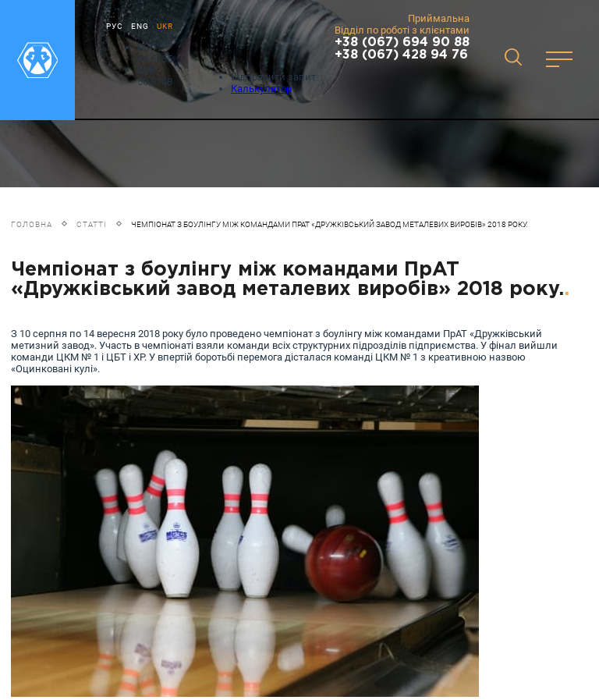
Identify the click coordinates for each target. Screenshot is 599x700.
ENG (140, 26)
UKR (165, 26)
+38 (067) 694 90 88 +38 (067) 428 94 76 (402, 49)
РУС (115, 26)
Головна (32, 224)
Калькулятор (261, 89)
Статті (92, 224)
